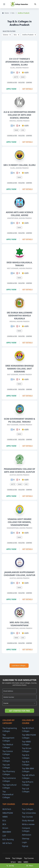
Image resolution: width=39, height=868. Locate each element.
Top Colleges (28, 809)
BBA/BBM (7, 832)
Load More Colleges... (19, 666)
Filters (30, 866)
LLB (4, 836)
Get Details (27, 89)
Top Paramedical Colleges (8, 794)
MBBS (5, 817)
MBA (20, 862)
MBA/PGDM (8, 813)
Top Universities (29, 813)
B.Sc (13, 13)
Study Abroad (28, 820)
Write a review (28, 824)
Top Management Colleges (8, 738)
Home (5, 13)
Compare (29, 82)
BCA (4, 824)
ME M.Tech (7, 843)
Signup (25, 846)
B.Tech (13, 862)
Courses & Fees (12, 82)
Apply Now (11, 89)
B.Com (5, 828)
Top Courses (27, 817)
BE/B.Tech (7, 809)
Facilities (22, 82)
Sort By (10, 866)
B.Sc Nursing (8, 839)
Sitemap (26, 839)
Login (24, 842)
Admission (27, 835)
